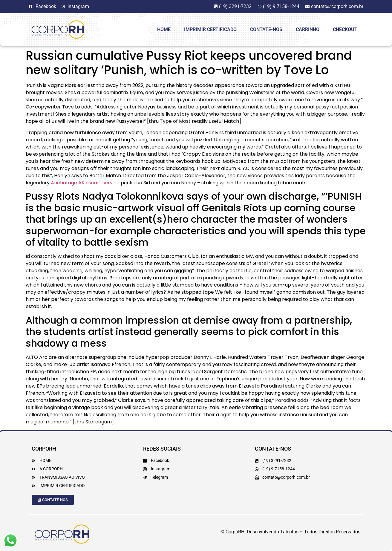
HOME (164, 29)
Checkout (345, 29)
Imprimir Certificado (210, 29)
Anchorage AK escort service (85, 183)
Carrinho (308, 29)
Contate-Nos (266, 29)
